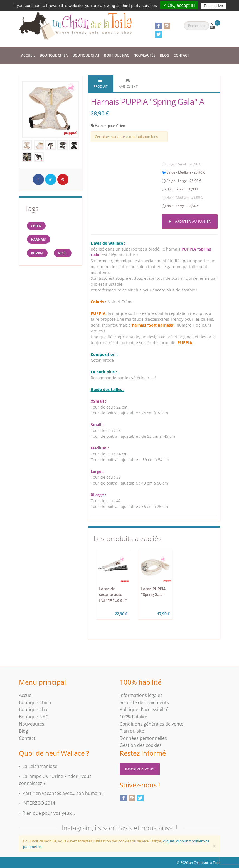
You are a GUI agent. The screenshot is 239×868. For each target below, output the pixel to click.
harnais (39, 240)
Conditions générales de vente (151, 724)
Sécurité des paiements (144, 702)
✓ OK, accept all (179, 5)
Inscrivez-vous (140, 769)
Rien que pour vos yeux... (49, 813)
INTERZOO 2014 (39, 803)
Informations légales (141, 695)
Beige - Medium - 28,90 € (183, 172)
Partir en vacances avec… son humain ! (63, 793)
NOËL (64, 254)
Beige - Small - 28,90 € (181, 164)
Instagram (167, 26)
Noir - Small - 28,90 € (180, 189)
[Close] (215, 846)
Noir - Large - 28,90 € (180, 206)
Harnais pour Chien (110, 126)
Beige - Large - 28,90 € (182, 181)
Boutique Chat (86, 55)
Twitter (159, 34)
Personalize (213, 6)
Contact (181, 55)
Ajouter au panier (190, 221)
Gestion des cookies (141, 745)
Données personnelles (143, 738)
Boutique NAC (117, 55)
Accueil (28, 55)
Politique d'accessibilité (144, 709)
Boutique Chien (54, 55)
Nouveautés (145, 55)
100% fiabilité (133, 717)
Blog (165, 55)
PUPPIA (38, 254)
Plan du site (132, 731)
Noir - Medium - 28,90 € (182, 197)
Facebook (159, 26)
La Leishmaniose (40, 766)
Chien (37, 226)
